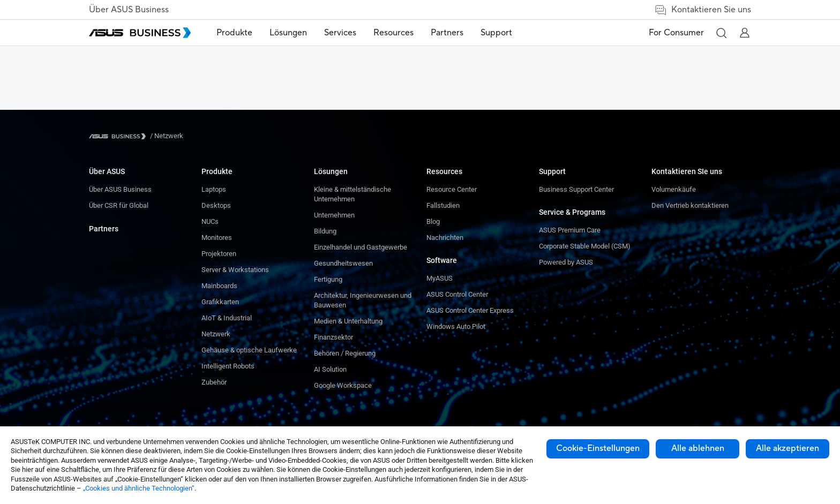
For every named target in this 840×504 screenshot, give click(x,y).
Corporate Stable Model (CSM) (585, 246)
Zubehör (214, 382)
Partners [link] (447, 33)
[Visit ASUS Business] (119, 136)
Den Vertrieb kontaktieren (690, 205)
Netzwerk (216, 334)
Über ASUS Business (129, 10)
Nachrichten (445, 238)
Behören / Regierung (345, 353)
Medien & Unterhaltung (348, 321)
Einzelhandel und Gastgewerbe (361, 247)
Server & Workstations (235, 270)
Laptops (214, 189)
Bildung (325, 231)
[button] (721, 33)
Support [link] (496, 33)
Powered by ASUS (566, 262)
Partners (104, 229)
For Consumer (676, 33)
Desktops (216, 205)
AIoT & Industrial (227, 318)
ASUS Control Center (457, 294)
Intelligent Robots (228, 366)
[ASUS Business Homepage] (140, 33)
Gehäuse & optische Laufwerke (249, 350)
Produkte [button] (234, 33)
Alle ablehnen (698, 448)
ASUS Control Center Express (470, 310)
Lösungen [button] (288, 33)
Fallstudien (443, 205)
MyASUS (440, 278)
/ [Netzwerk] (167, 136)
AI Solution (330, 369)
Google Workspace (343, 385)
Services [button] (340, 33)
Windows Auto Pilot (456, 326)
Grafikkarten (220, 302)
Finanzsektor (333, 337)
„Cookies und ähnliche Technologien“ (139, 488)
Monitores (217, 238)
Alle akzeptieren (787, 448)
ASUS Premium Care (570, 230)
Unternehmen (334, 215)
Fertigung (328, 279)
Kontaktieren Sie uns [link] (703, 10)
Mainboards (219, 286)
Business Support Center (576, 189)
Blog (433, 221)
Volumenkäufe (674, 189)
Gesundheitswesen (343, 263)
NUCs (210, 221)
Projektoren (219, 254)
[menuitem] (234, 33)
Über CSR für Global (119, 205)
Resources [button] (393, 33)
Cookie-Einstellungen (598, 448)
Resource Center (452, 189)
